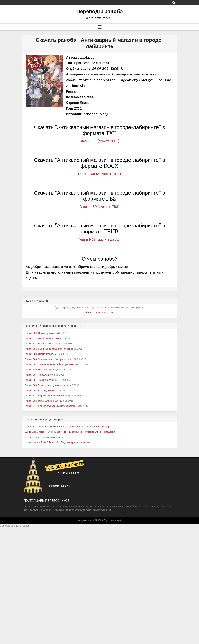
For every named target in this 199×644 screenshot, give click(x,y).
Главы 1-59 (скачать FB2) (99, 207)
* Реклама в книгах (69, 473)
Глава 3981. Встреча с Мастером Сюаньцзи (47, 396)
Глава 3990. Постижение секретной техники (48, 349)
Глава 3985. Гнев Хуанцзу (38, 375)
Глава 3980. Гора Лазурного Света (43, 401)
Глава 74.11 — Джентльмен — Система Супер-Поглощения (84, 432)
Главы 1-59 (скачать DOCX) (99, 174)
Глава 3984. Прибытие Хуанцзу (41, 380)
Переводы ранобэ (99, 12)
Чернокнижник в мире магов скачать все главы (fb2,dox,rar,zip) (77, 427)
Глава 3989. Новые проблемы (40, 354)
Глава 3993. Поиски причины (40, 333)
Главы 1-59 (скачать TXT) (99, 141)
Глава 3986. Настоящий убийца (41, 370)
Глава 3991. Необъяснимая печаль (43, 344)
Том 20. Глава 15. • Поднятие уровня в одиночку (65, 442)
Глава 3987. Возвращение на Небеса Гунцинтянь (50, 364)
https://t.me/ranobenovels (99, 312)
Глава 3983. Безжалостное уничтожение (46, 385)
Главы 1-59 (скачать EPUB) (99, 239)
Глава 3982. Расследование (39, 390)
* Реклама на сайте (59, 486)
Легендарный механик (53, 437)
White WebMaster (35, 432)
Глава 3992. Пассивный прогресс (42, 338)
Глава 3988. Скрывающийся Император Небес (49, 359)
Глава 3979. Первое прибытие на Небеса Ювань (50, 406)
